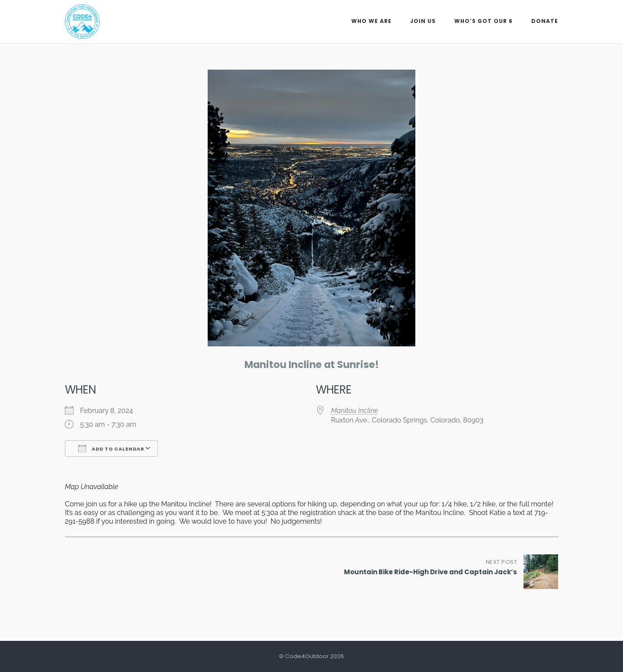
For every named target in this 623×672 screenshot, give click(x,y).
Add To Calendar (111, 448)
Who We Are (371, 21)
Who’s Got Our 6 (483, 21)
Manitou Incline (355, 411)
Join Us (423, 21)
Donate (545, 21)
